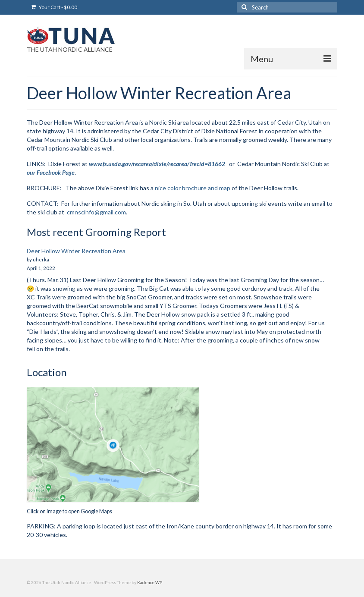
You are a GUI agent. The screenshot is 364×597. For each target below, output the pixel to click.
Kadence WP (150, 582)
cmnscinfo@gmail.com (96, 212)
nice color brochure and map (193, 188)
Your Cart (54, 7)
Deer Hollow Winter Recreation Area (76, 251)
